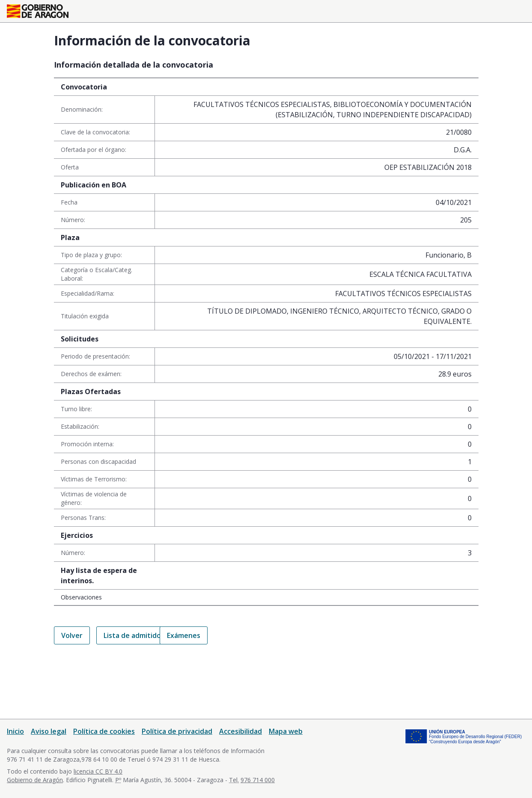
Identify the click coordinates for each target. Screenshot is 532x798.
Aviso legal (49, 731)
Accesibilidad (241, 731)
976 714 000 (258, 780)
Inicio (15, 731)
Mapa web (286, 731)
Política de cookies (104, 731)
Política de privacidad (177, 731)
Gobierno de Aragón (35, 780)
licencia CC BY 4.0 (98, 771)
